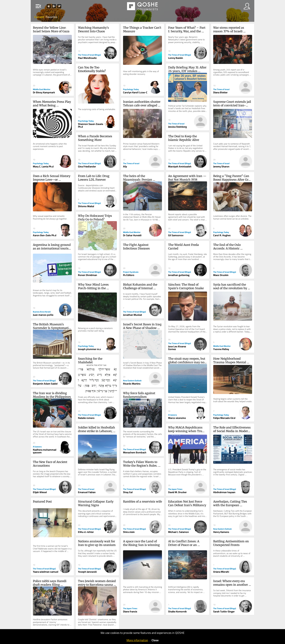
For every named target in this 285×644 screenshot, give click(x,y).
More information (137, 640)
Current (39, 17)
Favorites (52, 17)
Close (155, 640)
